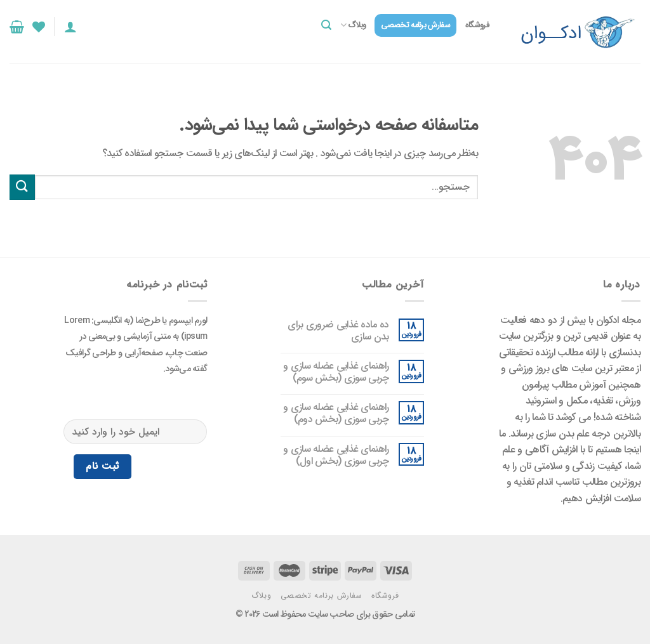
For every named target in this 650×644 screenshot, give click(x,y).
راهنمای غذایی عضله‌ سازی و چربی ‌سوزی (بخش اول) (336, 455)
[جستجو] (326, 25)
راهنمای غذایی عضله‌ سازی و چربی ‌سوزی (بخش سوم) (336, 372)
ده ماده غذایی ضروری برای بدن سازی (338, 331)
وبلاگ (353, 25)
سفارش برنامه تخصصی (415, 25)
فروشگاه (477, 25)
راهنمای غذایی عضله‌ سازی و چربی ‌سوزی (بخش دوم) (336, 413)
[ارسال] (22, 187)
